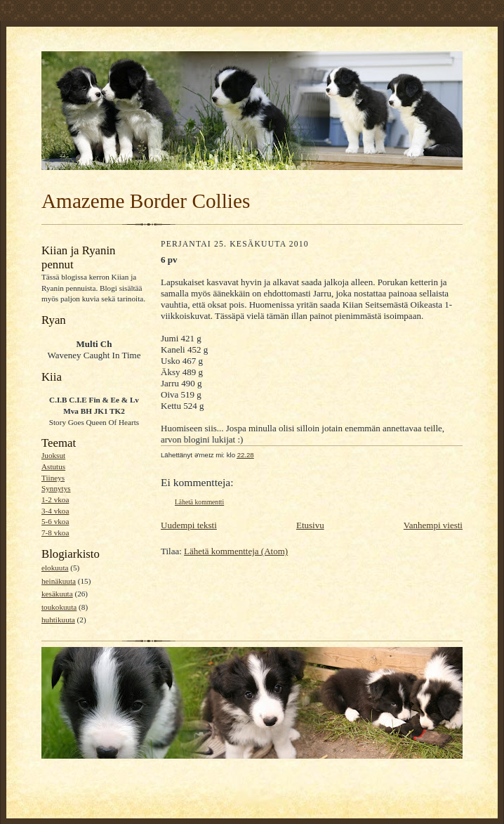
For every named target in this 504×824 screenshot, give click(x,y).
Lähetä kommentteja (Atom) (236, 551)
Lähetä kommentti (199, 502)
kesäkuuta (57, 594)
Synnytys (56, 488)
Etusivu (310, 525)
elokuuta (55, 568)
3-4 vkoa (55, 511)
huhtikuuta (58, 620)
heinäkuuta (59, 581)
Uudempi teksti (189, 525)
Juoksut (53, 455)
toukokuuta (59, 607)
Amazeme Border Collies (146, 201)
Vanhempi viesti (433, 525)
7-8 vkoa (55, 532)
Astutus (53, 466)
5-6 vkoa (55, 521)
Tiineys (53, 478)
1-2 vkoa (55, 499)
